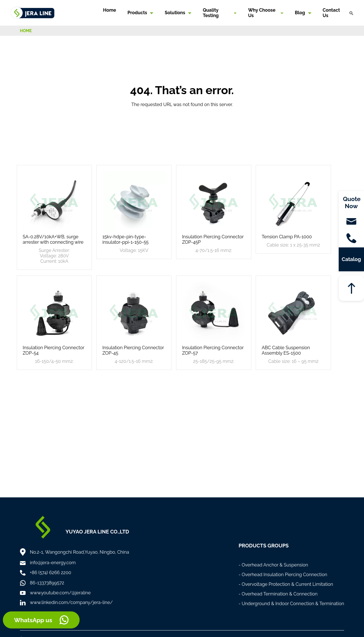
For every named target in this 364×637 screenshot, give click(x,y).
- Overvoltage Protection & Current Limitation (286, 584)
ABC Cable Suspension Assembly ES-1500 (286, 350)
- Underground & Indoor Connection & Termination (291, 604)
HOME (26, 31)
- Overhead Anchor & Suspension (273, 565)
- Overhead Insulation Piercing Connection (283, 575)
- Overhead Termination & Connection (278, 594)
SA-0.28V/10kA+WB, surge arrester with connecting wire (53, 239)
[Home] (33, 12)
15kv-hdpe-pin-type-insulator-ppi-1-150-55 (125, 239)
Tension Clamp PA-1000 (287, 237)
